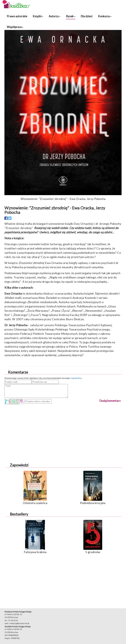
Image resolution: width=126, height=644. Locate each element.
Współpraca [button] (15, 27)
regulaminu (76, 378)
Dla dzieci (87, 16)
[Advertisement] (63, 428)
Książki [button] (38, 16)
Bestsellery (19, 514)
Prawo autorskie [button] (17, 16)
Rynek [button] (71, 16)
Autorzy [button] (55, 16)
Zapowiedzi (19, 465)
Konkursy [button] (105, 16)
